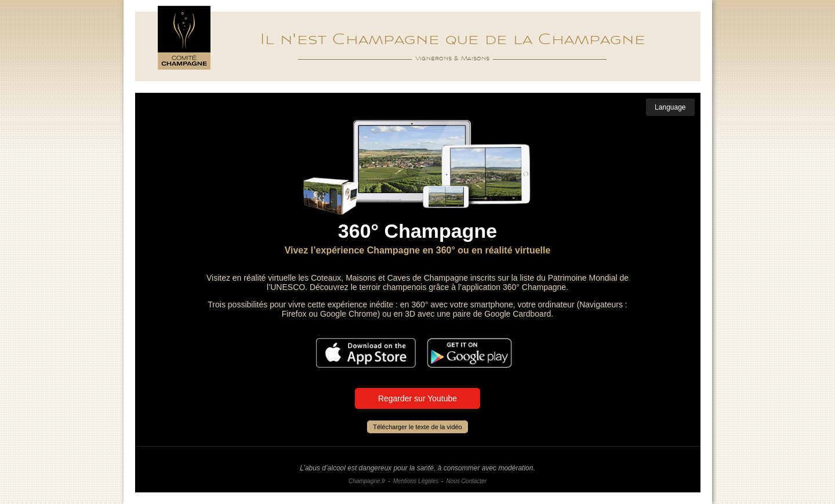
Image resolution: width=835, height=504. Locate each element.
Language (670, 107)
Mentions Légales (416, 481)
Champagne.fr (367, 481)
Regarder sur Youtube (418, 398)
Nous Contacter (466, 481)
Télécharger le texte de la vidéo (417, 427)
